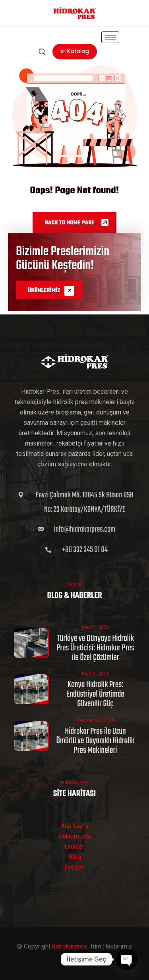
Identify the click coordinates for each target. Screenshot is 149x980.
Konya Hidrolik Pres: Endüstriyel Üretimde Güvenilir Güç (95, 694)
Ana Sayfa (75, 826)
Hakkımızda (75, 836)
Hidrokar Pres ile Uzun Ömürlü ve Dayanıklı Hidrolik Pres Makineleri (96, 741)
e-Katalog (75, 51)
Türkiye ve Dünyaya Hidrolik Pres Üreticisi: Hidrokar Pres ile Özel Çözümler (95, 648)
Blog (75, 857)
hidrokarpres (70, 946)
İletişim (74, 867)
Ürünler (74, 847)
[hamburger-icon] (110, 37)
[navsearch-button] (42, 52)
